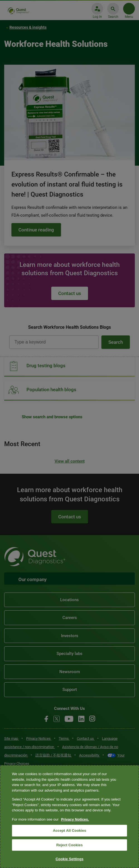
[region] (69, 817)
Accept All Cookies (70, 830)
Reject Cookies (69, 845)
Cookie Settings (69, 859)
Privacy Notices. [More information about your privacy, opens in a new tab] (75, 819)
